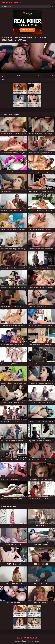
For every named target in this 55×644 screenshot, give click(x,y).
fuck (19, 76)
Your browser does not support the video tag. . (27, 58)
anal (24, 76)
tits (14, 76)
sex (10, 76)
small (51, 76)
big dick (44, 76)
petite (4, 76)
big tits (37, 76)
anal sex (30, 76)
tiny (4, 80)
